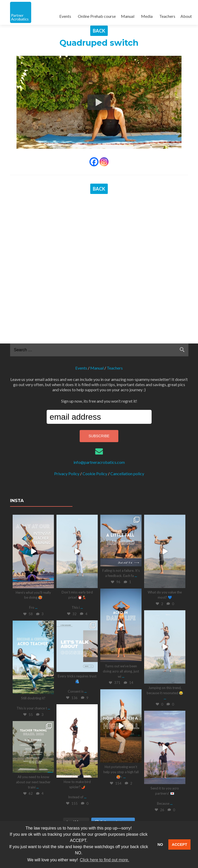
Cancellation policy (127, 375)
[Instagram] (104, 162)
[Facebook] (94, 162)
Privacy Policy (67, 375)
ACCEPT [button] (180, 844)
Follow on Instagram (113, 723)
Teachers (167, 16)
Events (65, 16)
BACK (99, 31)
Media (147, 16)
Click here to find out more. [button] (105, 860)
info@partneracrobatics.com (99, 363)
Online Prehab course (97, 16)
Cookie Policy (95, 375)
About (186, 16)
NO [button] (160, 844)
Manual (128, 16)
